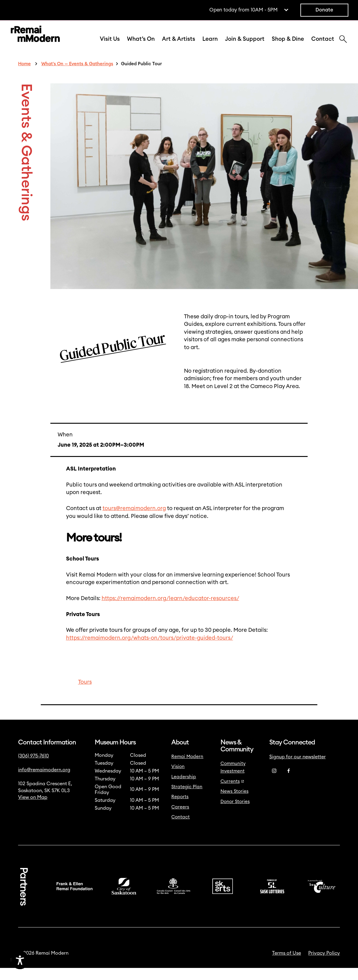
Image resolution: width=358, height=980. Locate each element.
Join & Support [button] (245, 45)
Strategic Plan (187, 799)
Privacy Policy (324, 965)
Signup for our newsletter (298, 769)
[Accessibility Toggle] (48, 960)
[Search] (343, 46)
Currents (232, 794)
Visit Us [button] (110, 45)
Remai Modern (187, 769)
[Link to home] (35, 41)
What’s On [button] (141, 45)
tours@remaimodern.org (134, 521)
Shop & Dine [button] (288, 45)
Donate (324, 10)
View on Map (33, 809)
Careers (180, 819)
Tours (85, 694)
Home (24, 76)
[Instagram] (274, 783)
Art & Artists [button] (179, 45)
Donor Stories (235, 814)
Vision (178, 779)
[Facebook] (289, 783)
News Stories (234, 803)
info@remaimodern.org (44, 782)
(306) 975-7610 (33, 768)
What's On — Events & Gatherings (77, 76)
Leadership (184, 789)
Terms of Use (287, 965)
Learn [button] (210, 45)
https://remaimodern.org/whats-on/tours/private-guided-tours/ (150, 650)
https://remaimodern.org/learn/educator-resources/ (170, 610)
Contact (323, 45)
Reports (180, 809)
